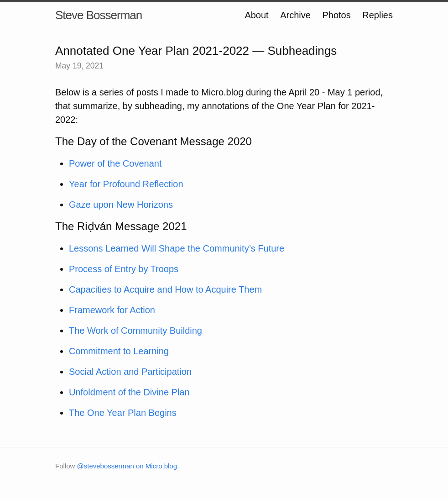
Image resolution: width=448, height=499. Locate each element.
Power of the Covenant (115, 163)
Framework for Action (112, 310)
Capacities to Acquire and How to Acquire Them (165, 289)
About (256, 15)
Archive (295, 15)
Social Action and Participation (130, 372)
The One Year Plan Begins (123, 413)
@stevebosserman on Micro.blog (127, 466)
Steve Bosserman (99, 15)
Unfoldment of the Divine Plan (129, 392)
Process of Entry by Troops (124, 269)
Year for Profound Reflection (126, 184)
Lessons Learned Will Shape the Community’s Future (177, 248)
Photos (336, 15)
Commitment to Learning (119, 351)
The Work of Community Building (135, 331)
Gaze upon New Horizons (121, 205)
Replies (378, 15)
